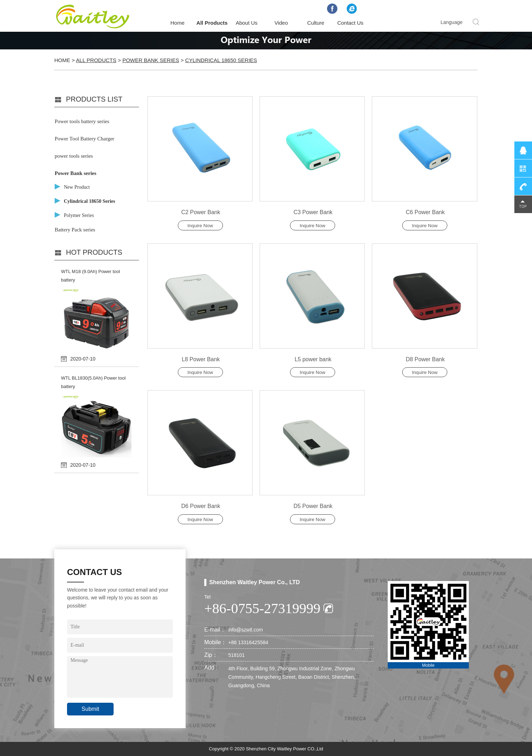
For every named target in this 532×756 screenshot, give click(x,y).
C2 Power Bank (201, 212)
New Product (77, 187)
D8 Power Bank (425, 359)
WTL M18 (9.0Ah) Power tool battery (90, 276)
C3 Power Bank (313, 212)
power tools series (74, 156)
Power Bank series (151, 60)
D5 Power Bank (313, 506)
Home (177, 23)
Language (452, 22)
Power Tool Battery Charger (84, 139)
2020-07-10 (83, 359)
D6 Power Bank (201, 506)
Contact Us (350, 23)
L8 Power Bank (201, 359)
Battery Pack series (75, 230)
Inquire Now (200, 226)
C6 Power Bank (425, 212)
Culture (316, 23)
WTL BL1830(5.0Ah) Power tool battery (93, 382)
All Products (212, 23)
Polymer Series (79, 215)
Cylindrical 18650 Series (221, 60)
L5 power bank (313, 359)
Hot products (94, 252)
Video (281, 23)
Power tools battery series (82, 121)
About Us (247, 23)
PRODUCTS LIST (94, 99)
